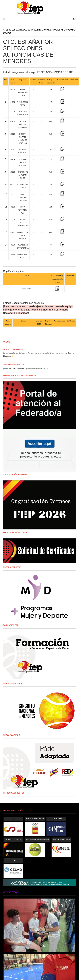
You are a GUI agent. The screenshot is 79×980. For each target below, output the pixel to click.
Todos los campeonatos (18, 30)
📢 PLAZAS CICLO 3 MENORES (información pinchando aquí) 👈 (26, 369)
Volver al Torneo (42, 30)
